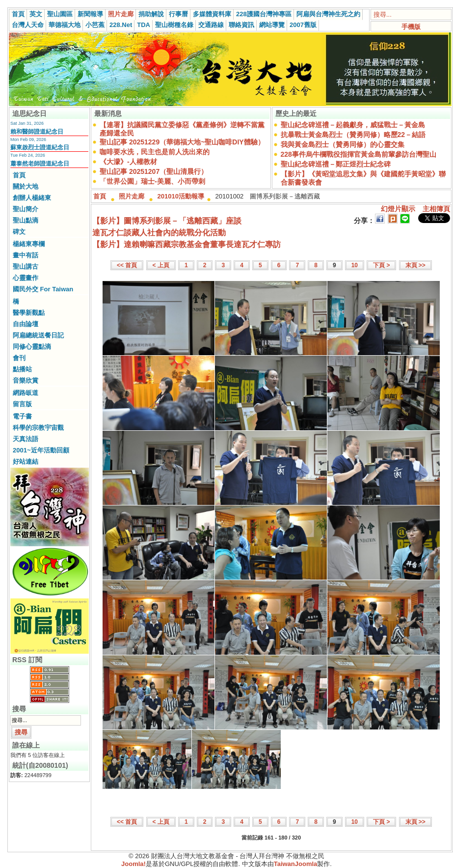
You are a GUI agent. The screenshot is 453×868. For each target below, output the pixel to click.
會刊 (19, 358)
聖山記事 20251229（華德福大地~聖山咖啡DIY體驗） (182, 142)
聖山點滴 (26, 220)
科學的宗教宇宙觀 (38, 428)
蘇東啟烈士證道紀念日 (40, 147)
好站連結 (26, 462)
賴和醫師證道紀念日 (37, 132)
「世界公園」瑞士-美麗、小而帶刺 (152, 181)
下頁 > (381, 265)
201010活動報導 (181, 196)
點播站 (22, 369)
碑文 (19, 232)
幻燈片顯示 (398, 209)
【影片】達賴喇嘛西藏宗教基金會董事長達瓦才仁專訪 (187, 244)
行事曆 (178, 14)
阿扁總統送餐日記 (38, 335)
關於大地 (26, 186)
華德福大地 (65, 25)
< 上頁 (161, 265)
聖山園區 (60, 14)
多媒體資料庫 (212, 14)
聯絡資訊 (241, 25)
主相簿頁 (436, 209)
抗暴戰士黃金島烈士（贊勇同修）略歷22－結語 (353, 135)
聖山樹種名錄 (174, 25)
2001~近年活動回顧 (41, 450)
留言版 (22, 404)
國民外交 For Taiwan (43, 289)
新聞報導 (90, 14)
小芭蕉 (95, 25)
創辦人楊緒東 (32, 198)
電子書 (22, 416)
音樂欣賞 (26, 380)
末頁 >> (415, 265)
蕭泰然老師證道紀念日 (40, 164)
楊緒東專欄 (29, 244)
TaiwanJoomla (296, 864)
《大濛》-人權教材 (128, 162)
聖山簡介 (26, 209)
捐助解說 (151, 14)
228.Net (121, 25)
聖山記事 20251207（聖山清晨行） (154, 171)
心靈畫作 (26, 278)
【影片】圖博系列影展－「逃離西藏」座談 (167, 221)
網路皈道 (26, 393)
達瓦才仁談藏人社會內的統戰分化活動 (159, 233)
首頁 (18, 14)
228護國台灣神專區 (264, 14)
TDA (144, 25)
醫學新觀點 (29, 313)
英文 (36, 14)
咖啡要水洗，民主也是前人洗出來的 (155, 152)
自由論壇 (26, 324)
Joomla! (133, 864)
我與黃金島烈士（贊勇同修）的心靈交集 (343, 144)
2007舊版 (303, 25)
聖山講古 (26, 266)
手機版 (411, 27)
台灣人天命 (28, 25)
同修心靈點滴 (32, 347)
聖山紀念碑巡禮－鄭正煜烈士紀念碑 (336, 164)
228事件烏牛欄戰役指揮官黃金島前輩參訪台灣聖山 (359, 154)
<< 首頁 (127, 265)
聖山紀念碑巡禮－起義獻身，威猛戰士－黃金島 (353, 125)
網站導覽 (272, 25)
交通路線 (211, 25)
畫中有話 (26, 255)
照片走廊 (121, 14)
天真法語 (26, 439)
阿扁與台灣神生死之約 (328, 14)
